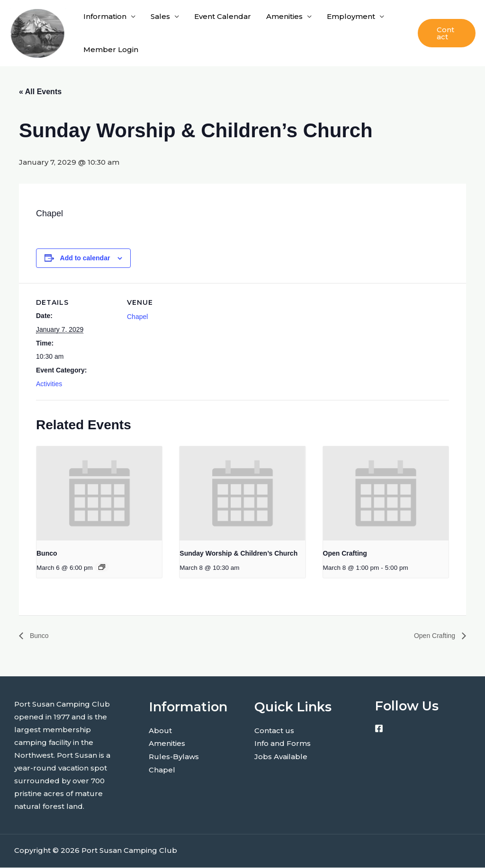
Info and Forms (283, 743)
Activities (49, 384)
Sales (160, 16)
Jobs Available (281, 756)
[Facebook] (379, 729)
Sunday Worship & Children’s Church (238, 553)
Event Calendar (223, 16)
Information (105, 16)
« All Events (40, 92)
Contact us (274, 731)
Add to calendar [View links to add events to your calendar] (85, 258)
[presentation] (99, 493)
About (160, 731)
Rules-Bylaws (174, 756)
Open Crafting (345, 553)
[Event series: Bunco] (102, 567)
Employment (351, 16)
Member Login (111, 49)
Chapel (137, 317)
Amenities (284, 16)
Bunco (47, 553)
